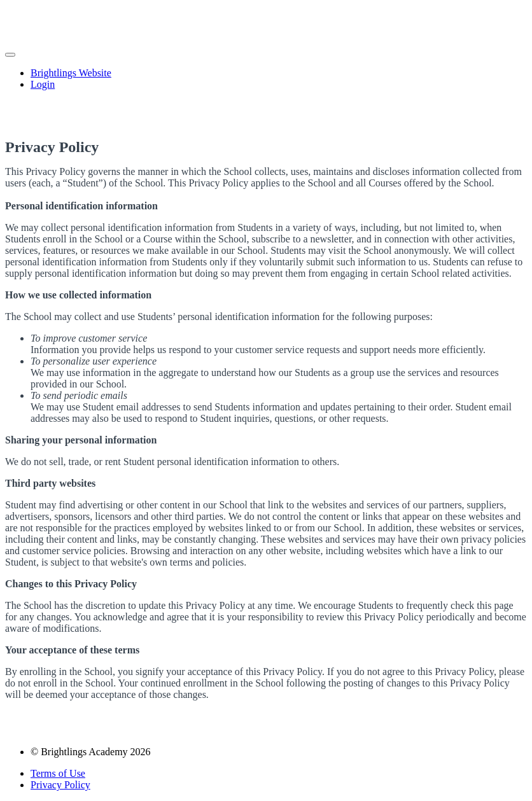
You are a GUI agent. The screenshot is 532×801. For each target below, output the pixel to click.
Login (43, 84)
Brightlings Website (71, 73)
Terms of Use (58, 773)
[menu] (266, 79)
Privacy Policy (60, 785)
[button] (10, 55)
